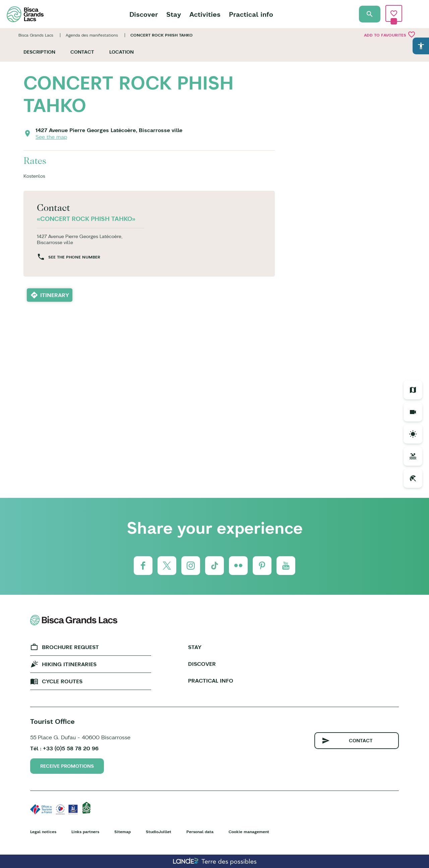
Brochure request (70, 647)
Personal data (200, 832)
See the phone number (74, 257)
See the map (51, 137)
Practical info (251, 14)
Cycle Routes (62, 681)
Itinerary (55, 295)
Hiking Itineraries (69, 664)
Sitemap (122, 832)
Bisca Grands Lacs (36, 35)
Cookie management (249, 832)
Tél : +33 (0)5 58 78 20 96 (64, 748)
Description (39, 52)
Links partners (85, 832)
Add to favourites (390, 35)
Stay (174, 14)
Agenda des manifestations (92, 35)
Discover (144, 14)
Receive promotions (67, 766)
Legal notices (43, 832)
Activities (205, 14)
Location (121, 52)
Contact (82, 52)
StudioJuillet (159, 832)
